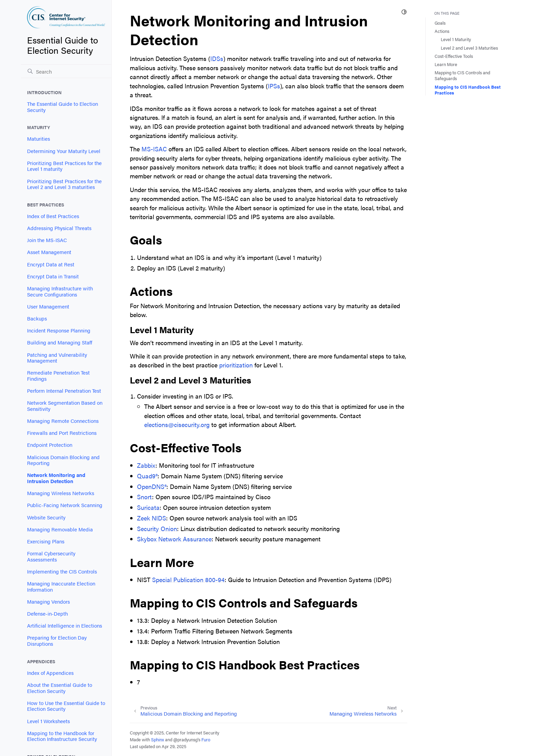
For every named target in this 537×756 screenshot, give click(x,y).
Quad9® (147, 476)
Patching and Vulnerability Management (57, 358)
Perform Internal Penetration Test (64, 391)
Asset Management (49, 252)
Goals (440, 23)
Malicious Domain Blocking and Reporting (63, 460)
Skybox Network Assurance (174, 539)
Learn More (446, 64)
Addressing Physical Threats (59, 228)
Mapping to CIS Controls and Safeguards (462, 75)
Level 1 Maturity (456, 39)
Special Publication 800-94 (188, 579)
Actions (442, 31)
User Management (48, 306)
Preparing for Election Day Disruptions (57, 641)
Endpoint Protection (50, 445)
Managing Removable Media (60, 529)
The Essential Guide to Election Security (63, 107)
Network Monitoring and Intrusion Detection (56, 478)
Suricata (148, 507)
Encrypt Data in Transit (53, 276)
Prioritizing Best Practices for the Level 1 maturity (64, 166)
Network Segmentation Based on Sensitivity (65, 406)
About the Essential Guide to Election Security (60, 688)
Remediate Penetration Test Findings (58, 376)
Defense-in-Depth (47, 614)
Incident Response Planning (59, 330)
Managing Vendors (48, 602)
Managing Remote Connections (63, 421)
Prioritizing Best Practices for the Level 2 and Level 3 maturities (64, 184)
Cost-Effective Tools (454, 56)
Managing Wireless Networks (61, 493)
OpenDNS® (152, 486)
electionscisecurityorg (177, 424)
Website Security (46, 517)
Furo (206, 739)
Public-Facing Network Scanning (65, 505)
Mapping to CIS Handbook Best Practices (468, 90)
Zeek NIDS (152, 518)
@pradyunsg (185, 739)
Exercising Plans (46, 541)
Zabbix (146, 465)
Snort (145, 497)
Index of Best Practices (53, 216)
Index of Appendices (50, 673)
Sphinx (158, 739)
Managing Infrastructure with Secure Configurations (60, 291)
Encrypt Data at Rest (51, 264)
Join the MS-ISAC (47, 240)
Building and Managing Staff (60, 342)
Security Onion (157, 528)
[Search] (66, 71)
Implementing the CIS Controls (62, 571)
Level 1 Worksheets (48, 721)
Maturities (39, 139)
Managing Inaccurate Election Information (61, 587)
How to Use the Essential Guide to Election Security (66, 706)
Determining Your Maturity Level (64, 151)
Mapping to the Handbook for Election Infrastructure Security (62, 736)
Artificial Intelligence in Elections (65, 626)
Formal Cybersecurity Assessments (51, 556)
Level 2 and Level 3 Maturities (469, 48)
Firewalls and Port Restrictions (62, 433)
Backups (37, 318)
